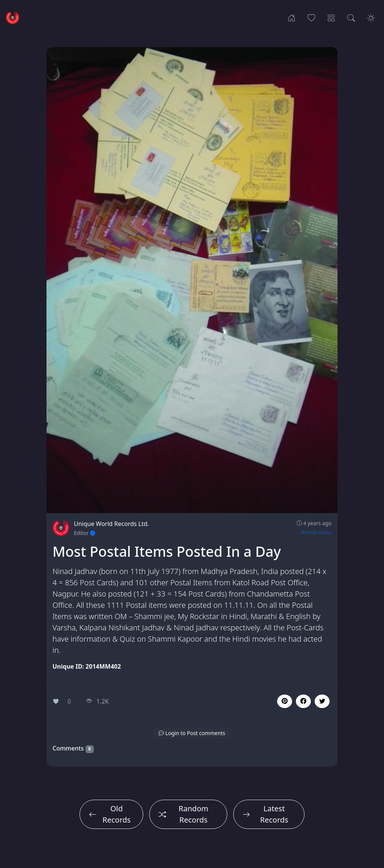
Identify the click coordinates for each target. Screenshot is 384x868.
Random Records (184, 814)
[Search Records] (351, 17)
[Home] (292, 17)
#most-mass (316, 532)
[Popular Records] (311, 17)
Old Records (110, 814)
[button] (303, 701)
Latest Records (265, 814)
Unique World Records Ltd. (111, 524)
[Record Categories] (331, 17)
